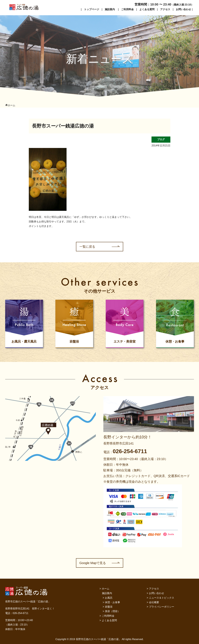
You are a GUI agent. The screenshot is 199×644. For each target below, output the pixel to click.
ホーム (106, 589)
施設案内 (110, 9)
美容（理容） (112, 611)
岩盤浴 (109, 607)
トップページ (92, 9)
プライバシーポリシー (162, 607)
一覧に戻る (87, 247)
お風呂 (109, 598)
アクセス (165, 9)
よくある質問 (147, 9)
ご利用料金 (127, 9)
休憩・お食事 (112, 602)
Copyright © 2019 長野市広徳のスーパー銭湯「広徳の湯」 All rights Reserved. (99, 639)
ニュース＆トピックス (162, 598)
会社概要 (154, 602)
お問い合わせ (183, 9)
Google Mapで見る (93, 563)
